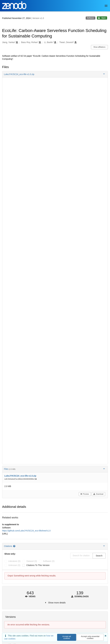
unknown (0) (14, 565)
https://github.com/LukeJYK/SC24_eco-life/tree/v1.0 (26, 531)
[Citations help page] (14, 546)
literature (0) (14, 561)
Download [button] (98, 494)
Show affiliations (99, 47)
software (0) (49, 561)
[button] (55, 74)
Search (99, 556)
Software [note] (91, 18)
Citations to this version (38, 565)
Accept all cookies (67, 637)
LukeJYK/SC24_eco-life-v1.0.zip (20, 476)
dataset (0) (32, 561)
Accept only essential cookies (90, 637)
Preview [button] (85, 494)
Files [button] (55, 469)
